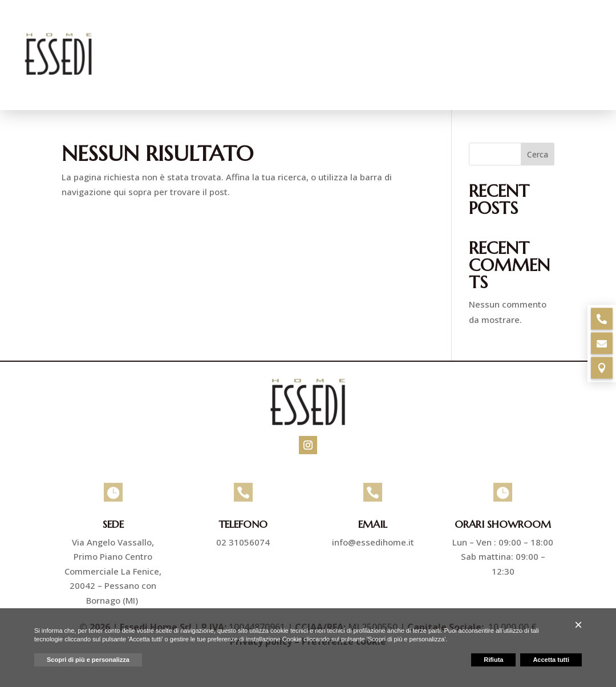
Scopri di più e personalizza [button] (88, 660)
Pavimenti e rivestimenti (310, 33)
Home (167, 33)
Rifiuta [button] (493, 660)
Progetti (467, 76)
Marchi (521, 76)
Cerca (538, 155)
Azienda (214, 33)
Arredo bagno (435, 33)
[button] (578, 625)
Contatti (575, 76)
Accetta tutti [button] (551, 660)
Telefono (243, 525)
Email (373, 525)
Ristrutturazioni (542, 33)
